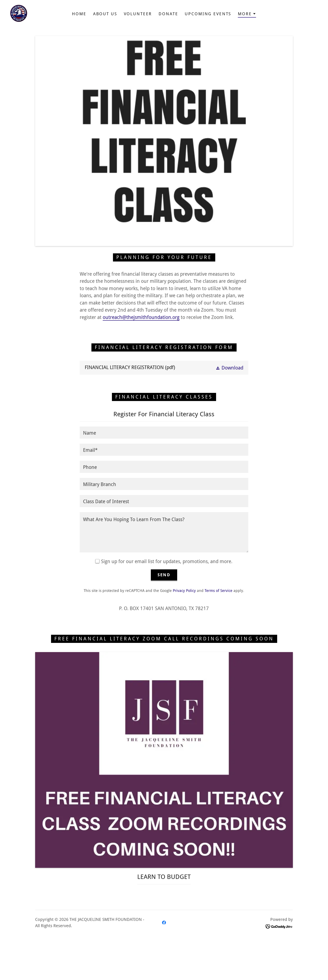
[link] (19, 13)
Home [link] (79, 14)
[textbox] (164, 433)
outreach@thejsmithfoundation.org (141, 317)
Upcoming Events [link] (208, 14)
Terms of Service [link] (218, 591)
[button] (247, 14)
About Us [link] (105, 14)
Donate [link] (168, 14)
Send (164, 575)
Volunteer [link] (138, 14)
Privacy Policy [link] (184, 591)
